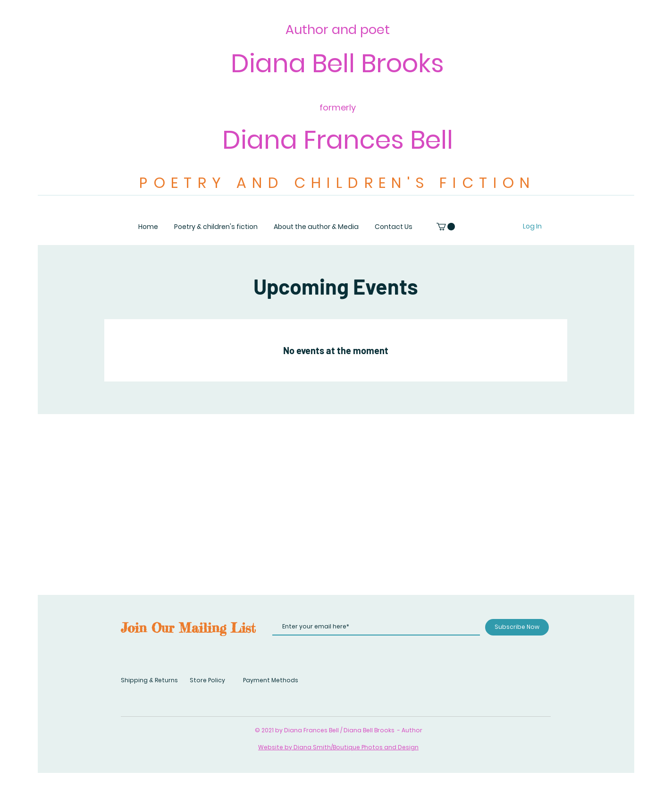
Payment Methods (271, 680)
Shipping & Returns (149, 680)
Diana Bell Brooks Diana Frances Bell (338, 102)
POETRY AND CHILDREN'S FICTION (337, 183)
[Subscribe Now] (517, 627)
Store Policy (207, 680)
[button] (446, 227)
